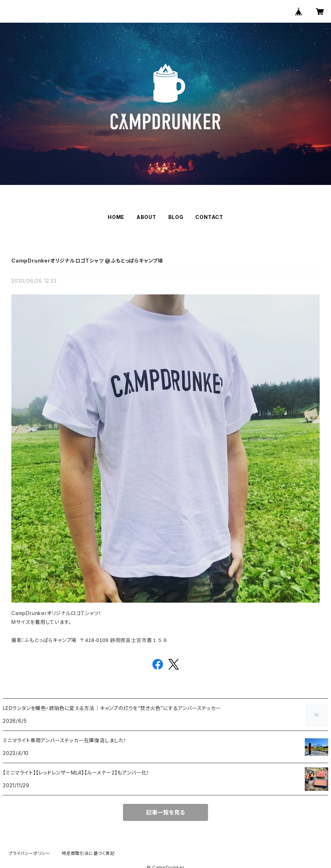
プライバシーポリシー (29, 853)
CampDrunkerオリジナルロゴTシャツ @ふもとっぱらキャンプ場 (87, 261)
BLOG (176, 217)
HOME (116, 217)
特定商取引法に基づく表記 (88, 853)
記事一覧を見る (165, 812)
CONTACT (209, 217)
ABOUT (146, 217)
